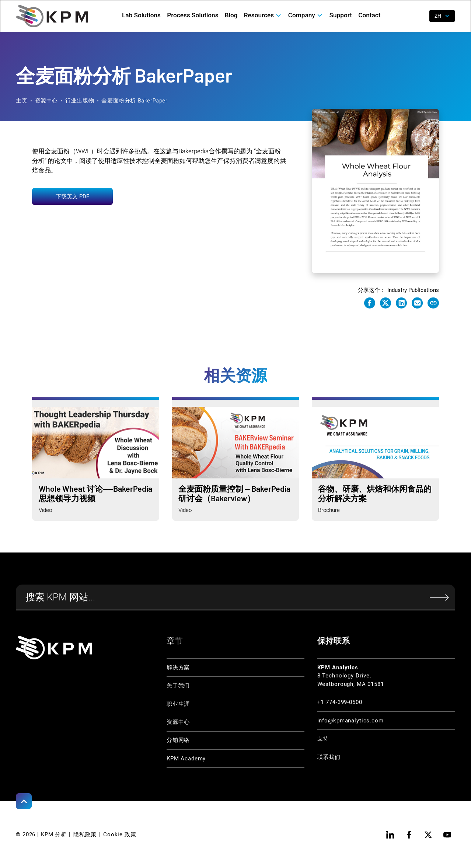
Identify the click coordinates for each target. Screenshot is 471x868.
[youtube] (447, 835)
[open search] (419, 16)
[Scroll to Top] (24, 801)
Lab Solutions (141, 15)
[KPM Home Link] (54, 648)
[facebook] (409, 835)
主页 (22, 101)
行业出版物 (80, 101)
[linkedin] (390, 835)
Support (341, 15)
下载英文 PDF (72, 196)
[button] (263, 15)
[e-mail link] (417, 303)
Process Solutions (193, 15)
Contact (369, 15)
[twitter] (428, 835)
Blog (231, 15)
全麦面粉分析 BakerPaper (134, 101)
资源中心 (46, 101)
